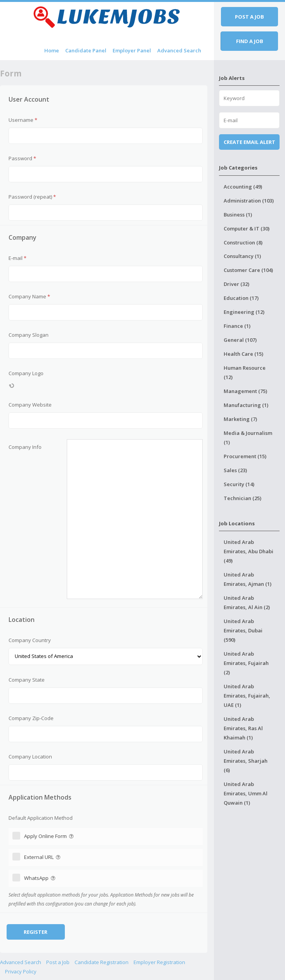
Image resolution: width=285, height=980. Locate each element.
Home (52, 50)
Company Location (30, 757)
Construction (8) (243, 242)
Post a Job (58, 962)
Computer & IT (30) (247, 229)
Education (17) (241, 298)
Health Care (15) (243, 354)
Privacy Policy (21, 971)
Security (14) (239, 484)
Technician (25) (242, 498)
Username (23, 120)
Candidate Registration (102, 962)
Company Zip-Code (31, 718)
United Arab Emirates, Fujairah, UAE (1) (247, 696)
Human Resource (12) (245, 372)
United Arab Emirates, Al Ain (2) (247, 603)
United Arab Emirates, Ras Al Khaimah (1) (243, 728)
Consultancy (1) (242, 256)
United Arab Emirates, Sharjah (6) (246, 761)
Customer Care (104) (248, 270)
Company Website (30, 405)
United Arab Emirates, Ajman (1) (248, 579)
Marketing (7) (240, 419)
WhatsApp (40, 878)
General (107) (240, 340)
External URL (43, 857)
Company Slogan (29, 335)
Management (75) (245, 391)
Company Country (30, 640)
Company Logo (26, 373)
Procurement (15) (245, 456)
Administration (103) (249, 201)
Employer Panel (132, 50)
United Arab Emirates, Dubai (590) (243, 630)
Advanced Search (179, 50)
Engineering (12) (244, 312)
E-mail (17, 258)
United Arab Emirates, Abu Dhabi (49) (249, 551)
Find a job (250, 41)
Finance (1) (237, 326)
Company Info (25, 447)
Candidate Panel (86, 50)
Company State (27, 680)
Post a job (249, 17)
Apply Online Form (50, 836)
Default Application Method (41, 818)
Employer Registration (159, 962)
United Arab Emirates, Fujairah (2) (246, 663)
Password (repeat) (32, 197)
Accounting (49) (243, 187)
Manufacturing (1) (246, 405)
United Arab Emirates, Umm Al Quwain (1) (246, 793)
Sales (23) (235, 470)
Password (22, 158)
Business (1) (238, 215)
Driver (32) (236, 284)
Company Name (29, 296)
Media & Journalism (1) (248, 438)
